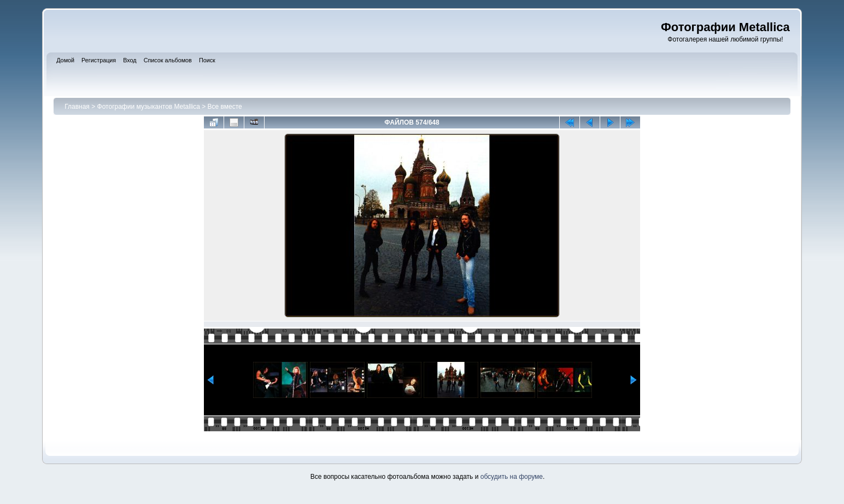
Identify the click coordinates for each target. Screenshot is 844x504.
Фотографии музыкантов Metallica (149, 107)
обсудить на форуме (512, 477)
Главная (77, 107)
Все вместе (225, 107)
